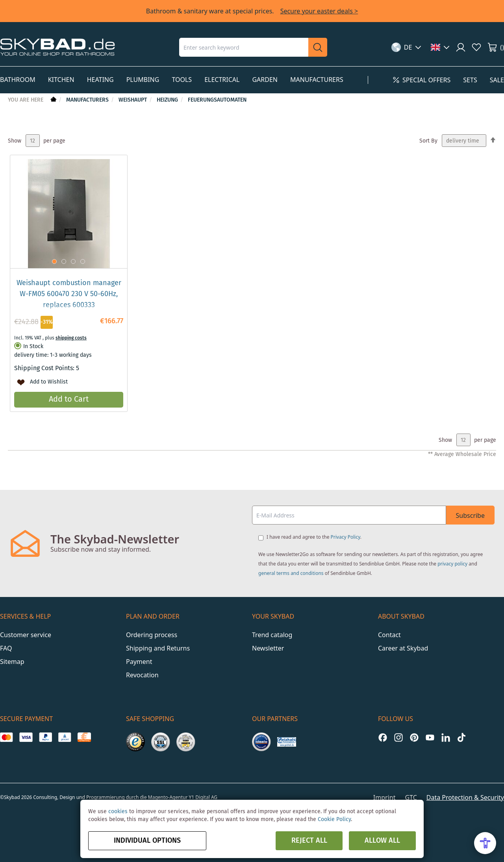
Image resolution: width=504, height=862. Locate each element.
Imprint (384, 797)
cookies (118, 812)
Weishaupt (133, 100)
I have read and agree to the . (314, 537)
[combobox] (244, 47)
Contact (389, 635)
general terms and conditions (291, 573)
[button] (407, 47)
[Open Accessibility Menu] (485, 843)
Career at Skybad (403, 648)
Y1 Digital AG (203, 797)
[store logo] (57, 47)
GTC (411, 797)
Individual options (147, 841)
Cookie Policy (334, 819)
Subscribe (470, 515)
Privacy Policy (346, 537)
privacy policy (452, 564)
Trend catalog (272, 635)
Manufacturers (88, 100)
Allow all (382, 841)
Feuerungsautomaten (217, 100)
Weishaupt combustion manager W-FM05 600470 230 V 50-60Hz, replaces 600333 (69, 294)
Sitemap (12, 662)
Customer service (26, 635)
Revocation (142, 675)
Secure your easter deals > (319, 11)
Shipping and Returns (158, 648)
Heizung (168, 100)
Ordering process (152, 635)
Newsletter (268, 648)
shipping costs (71, 338)
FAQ (6, 648)
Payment (139, 662)
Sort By (428, 141)
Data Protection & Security (465, 797)
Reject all (309, 841)
